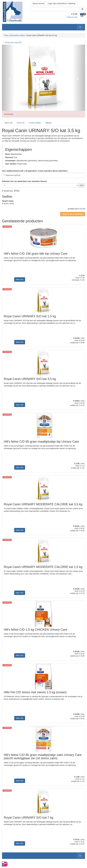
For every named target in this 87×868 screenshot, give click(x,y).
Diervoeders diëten (17, 35)
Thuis (6, 35)
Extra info (21, 123)
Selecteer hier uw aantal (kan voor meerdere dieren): (24, 181)
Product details (35, 123)
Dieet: (8, 154)
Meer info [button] (20, 279)
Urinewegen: (11, 161)
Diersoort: (10, 157)
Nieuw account (39, 3)
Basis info (9, 123)
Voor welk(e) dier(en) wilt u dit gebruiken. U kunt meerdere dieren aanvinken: (35, 171)
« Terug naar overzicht (13, 42)
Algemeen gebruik (13, 175)
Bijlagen (48, 123)
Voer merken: (11, 164)
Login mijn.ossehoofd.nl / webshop (62, 3)
